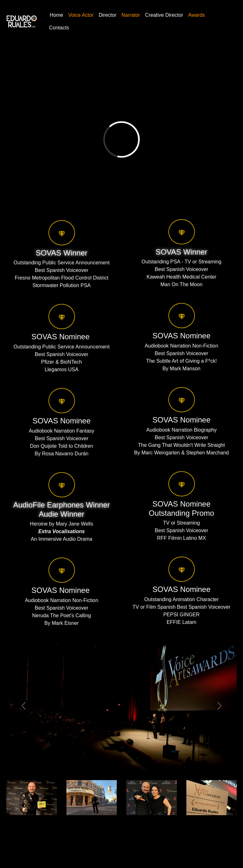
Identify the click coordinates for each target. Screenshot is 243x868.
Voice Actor (81, 15)
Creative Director (164, 15)
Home (56, 15)
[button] (24, 706)
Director (108, 15)
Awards (196, 15)
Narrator (131, 15)
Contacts (59, 28)
